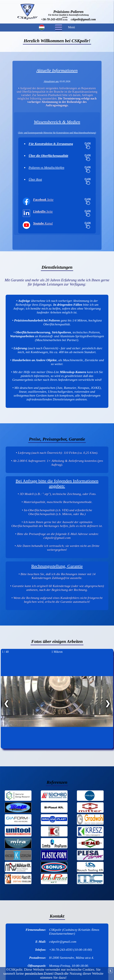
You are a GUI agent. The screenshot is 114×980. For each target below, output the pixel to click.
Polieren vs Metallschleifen (46, 167)
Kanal (43, 223)
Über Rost (35, 179)
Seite (43, 199)
